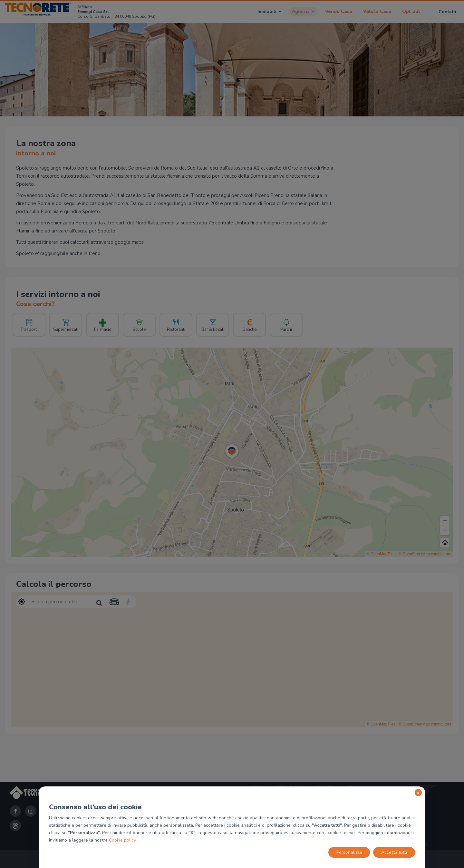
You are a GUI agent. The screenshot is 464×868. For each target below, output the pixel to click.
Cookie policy (122, 840)
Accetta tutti (394, 852)
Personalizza (349, 852)
